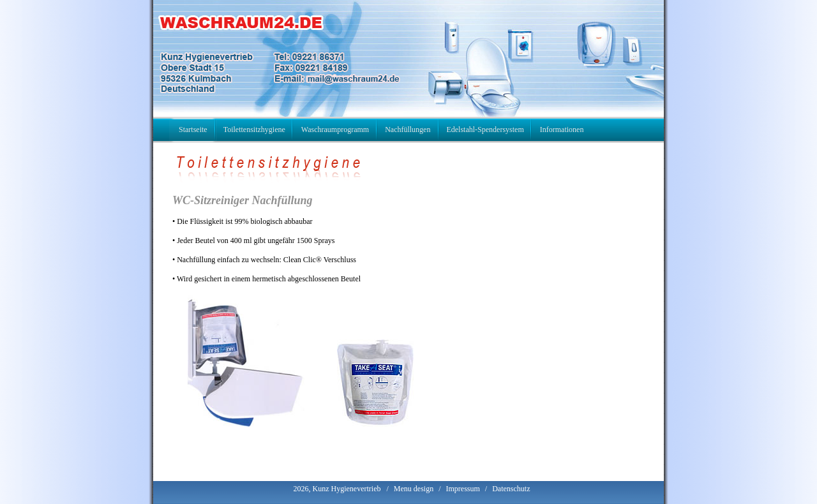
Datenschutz (511, 489)
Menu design (414, 489)
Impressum (462, 489)
